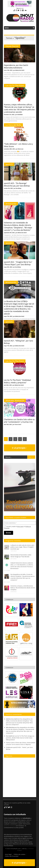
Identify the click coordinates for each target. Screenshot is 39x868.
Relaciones (16, 844)
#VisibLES (17, 836)
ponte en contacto (10, 826)
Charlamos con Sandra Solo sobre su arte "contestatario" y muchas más (19, 421)
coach (10, 838)
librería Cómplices (24, 840)
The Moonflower (9, 846)
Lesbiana (6, 840)
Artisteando (11, 204)
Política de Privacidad (12, 856)
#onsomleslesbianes (26, 834)
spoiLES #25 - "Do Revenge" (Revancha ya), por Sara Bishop (17, 184)
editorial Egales (22, 838)
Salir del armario (24, 844)
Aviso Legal (20, 526)
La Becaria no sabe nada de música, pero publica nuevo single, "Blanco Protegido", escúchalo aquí (22, 547)
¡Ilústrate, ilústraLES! (15, 400)
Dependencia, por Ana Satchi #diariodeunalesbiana (16, 66)
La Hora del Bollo (13, 125)
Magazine (16, 842)
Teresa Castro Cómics (13, 743)
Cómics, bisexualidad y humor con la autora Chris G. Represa (21, 743)
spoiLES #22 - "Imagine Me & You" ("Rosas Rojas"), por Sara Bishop (18, 263)
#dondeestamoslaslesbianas (12, 834)
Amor (22, 836)
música (10, 844)
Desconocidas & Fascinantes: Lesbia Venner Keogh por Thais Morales (21, 556)
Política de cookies (19, 854)
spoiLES (9, 164)
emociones (30, 838)
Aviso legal (8, 854)
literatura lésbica (9, 842)
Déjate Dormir (12, 46)
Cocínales (15, 838)
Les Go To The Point (15, 86)
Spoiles (31, 844)
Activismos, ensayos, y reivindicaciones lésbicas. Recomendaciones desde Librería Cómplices (23, 588)
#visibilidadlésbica (9, 836)
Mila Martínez (23, 842)
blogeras (26, 836)
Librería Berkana (14, 840)
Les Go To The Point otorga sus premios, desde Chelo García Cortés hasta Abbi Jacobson (20, 738)
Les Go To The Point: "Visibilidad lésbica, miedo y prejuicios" (17, 381)
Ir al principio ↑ (20, 448)
